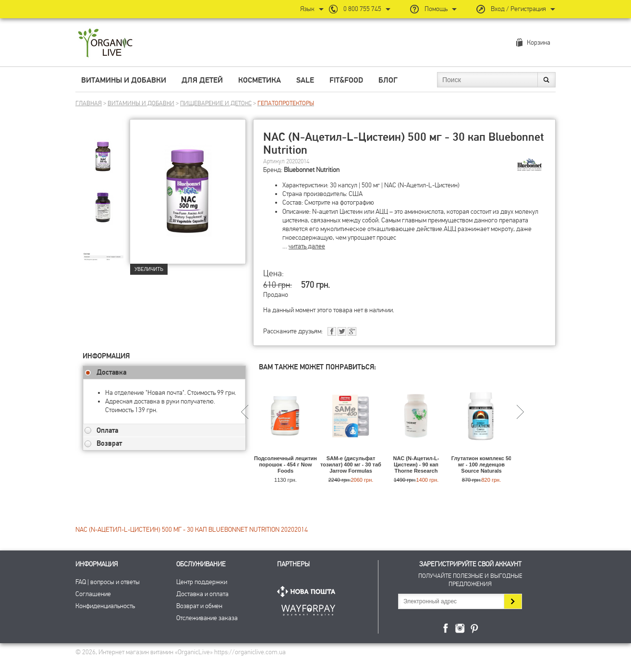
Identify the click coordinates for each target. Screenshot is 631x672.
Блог (388, 80)
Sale (305, 80)
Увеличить (149, 269)
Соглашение (93, 594)
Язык (307, 9)
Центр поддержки (202, 582)
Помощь (436, 9)
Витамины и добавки (124, 80)
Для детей (202, 80)
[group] (106, 154)
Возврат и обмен (199, 606)
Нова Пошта (308, 592)
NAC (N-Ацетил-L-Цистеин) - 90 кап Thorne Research (416, 464)
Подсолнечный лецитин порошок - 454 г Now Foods (285, 464)
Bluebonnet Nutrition (312, 170)
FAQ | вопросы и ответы (108, 582)
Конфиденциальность (105, 606)
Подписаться (513, 601)
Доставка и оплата (202, 594)
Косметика (260, 80)
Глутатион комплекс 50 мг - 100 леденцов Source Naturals (481, 464)
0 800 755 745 (362, 9)
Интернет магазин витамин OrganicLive (105, 43)
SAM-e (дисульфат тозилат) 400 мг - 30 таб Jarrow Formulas (351, 464)
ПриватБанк (308, 608)
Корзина (539, 43)
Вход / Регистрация (518, 9)
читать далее (307, 246)
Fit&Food (346, 80)
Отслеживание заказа (207, 618)
